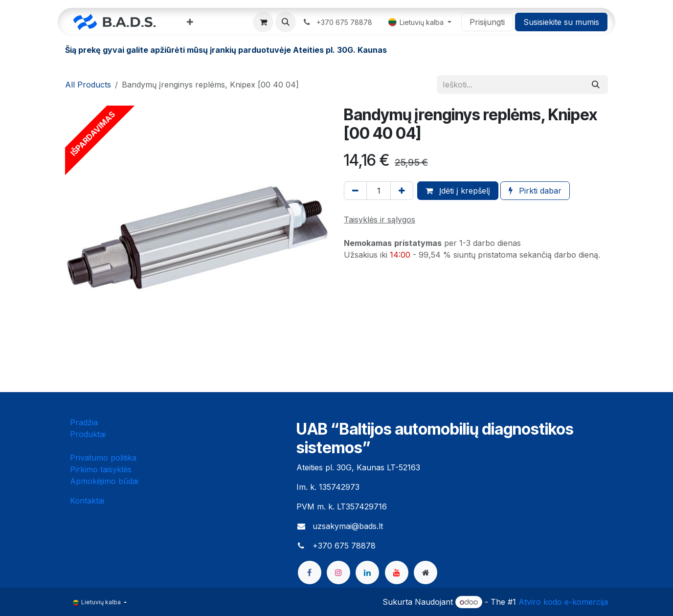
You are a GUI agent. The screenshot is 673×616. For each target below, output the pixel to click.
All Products (88, 85)
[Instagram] (338, 572)
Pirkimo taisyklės (101, 469)
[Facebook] (310, 572)
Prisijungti (487, 22)
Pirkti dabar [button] (535, 191)
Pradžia (84, 422)
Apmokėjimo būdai (104, 481)
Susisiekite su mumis (561, 22)
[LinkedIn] (367, 572)
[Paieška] (596, 85)
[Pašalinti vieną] (355, 191)
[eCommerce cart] (263, 22)
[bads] (426, 572)
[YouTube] (397, 572)
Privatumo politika (103, 458)
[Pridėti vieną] (402, 191)
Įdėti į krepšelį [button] (458, 191)
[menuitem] (190, 22)
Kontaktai (87, 501)
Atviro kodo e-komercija (563, 602)
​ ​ (338, 22)
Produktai (88, 434)
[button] (286, 22)
